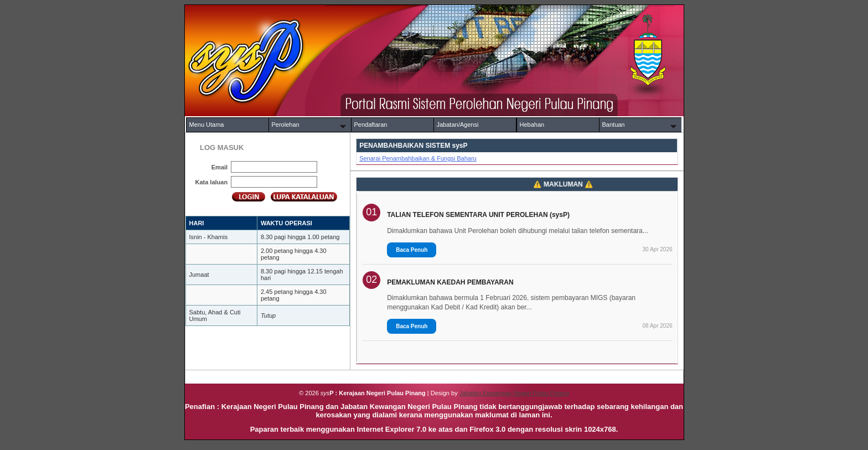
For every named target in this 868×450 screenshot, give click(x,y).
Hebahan (532, 125)
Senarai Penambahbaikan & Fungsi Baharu (418, 158)
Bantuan (614, 125)
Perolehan (286, 125)
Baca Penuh (412, 250)
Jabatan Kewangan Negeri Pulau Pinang (514, 393)
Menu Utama (207, 125)
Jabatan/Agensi (458, 125)
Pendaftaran (371, 125)
